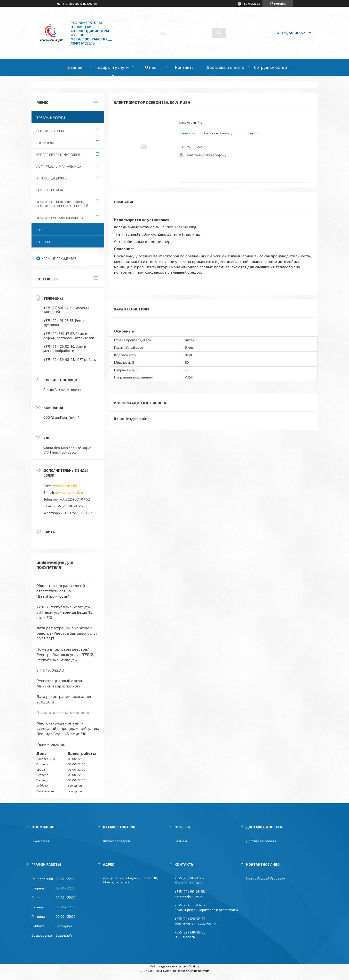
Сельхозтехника (50, 190)
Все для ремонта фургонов (58, 155)
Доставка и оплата (225, 67)
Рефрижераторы (50, 131)
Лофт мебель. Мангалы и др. (59, 166)
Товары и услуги (112, 67)
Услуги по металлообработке (60, 218)
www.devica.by (65, 486)
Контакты (185, 67)
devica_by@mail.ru (69, 492)
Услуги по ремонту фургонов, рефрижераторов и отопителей (62, 204)
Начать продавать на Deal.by (77, 3)
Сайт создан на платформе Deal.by (175, 966)
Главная (74, 67)
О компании (41, 841)
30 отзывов (252, 3)
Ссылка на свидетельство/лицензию (63, 713)
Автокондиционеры (53, 178)
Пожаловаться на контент (191, 971)
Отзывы (43, 242)
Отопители (45, 143)
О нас (151, 67)
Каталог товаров (117, 841)
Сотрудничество (270, 67)
